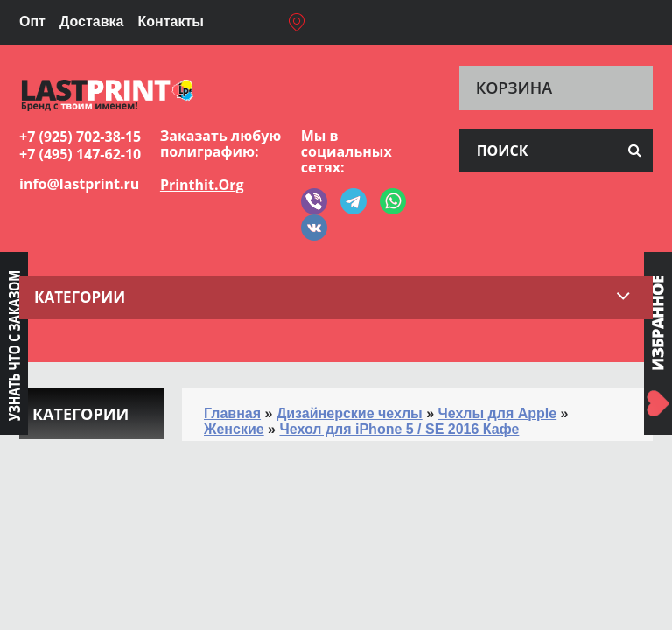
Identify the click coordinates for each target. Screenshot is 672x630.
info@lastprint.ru (79, 184)
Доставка (92, 21)
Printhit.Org (202, 185)
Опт (32, 21)
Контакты (170, 21)
